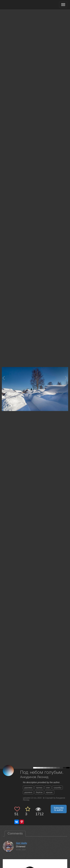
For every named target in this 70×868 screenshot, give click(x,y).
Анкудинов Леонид (34, 777)
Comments (15, 833)
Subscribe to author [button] (59, 809)
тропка (39, 788)
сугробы (57, 788)
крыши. (49, 792)
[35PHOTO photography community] (17, 5)
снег (48, 788)
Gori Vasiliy (22, 843)
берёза (39, 792)
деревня (28, 792)
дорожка (28, 788)
